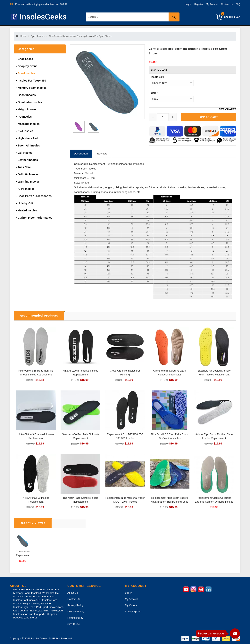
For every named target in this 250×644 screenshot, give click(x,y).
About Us (73, 593)
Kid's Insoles (26, 189)
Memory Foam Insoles (32, 88)
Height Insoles (27, 109)
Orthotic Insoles (28, 174)
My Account (212, 4)
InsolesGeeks (39, 638)
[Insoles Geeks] (39, 17)
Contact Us (227, 4)
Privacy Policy (75, 605)
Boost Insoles (27, 95)
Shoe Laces (26, 59)
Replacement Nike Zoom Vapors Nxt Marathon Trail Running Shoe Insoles (170, 502)
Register (199, 4)
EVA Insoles (25, 131)
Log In (188, 4)
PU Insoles (25, 117)
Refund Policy (75, 618)
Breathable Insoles (30, 102)
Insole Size (157, 77)
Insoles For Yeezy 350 (32, 81)
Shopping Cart (231, 15)
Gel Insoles (25, 153)
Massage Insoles (29, 124)
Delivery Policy (76, 612)
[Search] (133, 17)
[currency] (172, 83)
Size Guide (74, 624)
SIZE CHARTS (227, 109)
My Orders (131, 605)
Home (23, 36)
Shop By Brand (28, 66)
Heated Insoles (27, 210)
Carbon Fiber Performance (35, 218)
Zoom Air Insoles (29, 145)
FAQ (238, 4)
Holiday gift (25, 203)
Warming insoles (29, 182)
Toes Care (24, 167)
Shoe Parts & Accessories (35, 196)
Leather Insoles (28, 160)
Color (154, 93)
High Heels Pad (28, 138)
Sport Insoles (38, 36)
